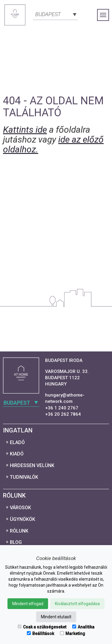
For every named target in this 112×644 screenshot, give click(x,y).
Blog (16, 542)
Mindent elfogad (28, 604)
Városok (20, 508)
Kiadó (17, 454)
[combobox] (55, 14)
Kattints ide (25, 130)
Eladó (17, 442)
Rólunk (19, 531)
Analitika (83, 627)
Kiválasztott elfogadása (77, 604)
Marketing (73, 634)
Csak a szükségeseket (42, 627)
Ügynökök (23, 519)
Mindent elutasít (56, 617)
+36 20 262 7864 (63, 414)
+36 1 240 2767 (62, 408)
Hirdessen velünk (32, 465)
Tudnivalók (24, 477)
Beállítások (40, 634)
